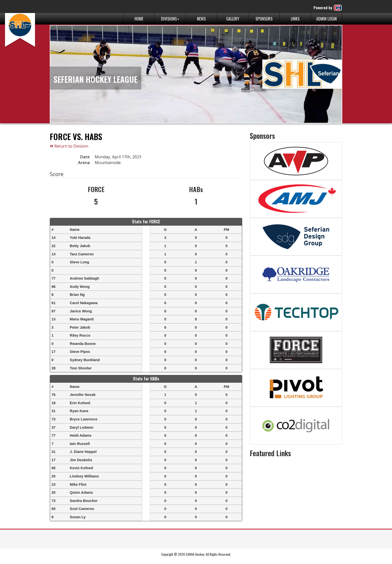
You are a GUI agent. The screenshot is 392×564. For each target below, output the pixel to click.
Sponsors (264, 19)
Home (139, 19)
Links (295, 19)
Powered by (328, 8)
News (201, 19)
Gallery (233, 19)
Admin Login (326, 19)
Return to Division (69, 146)
